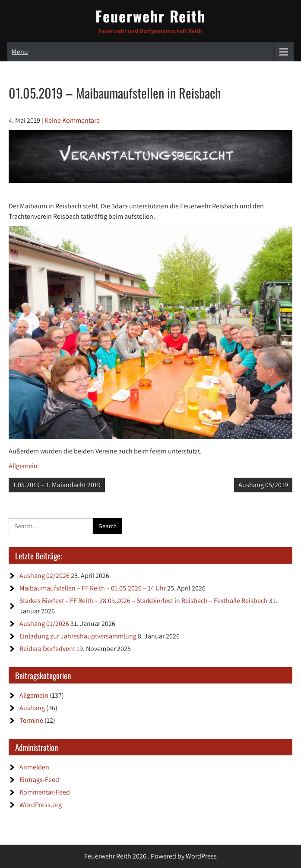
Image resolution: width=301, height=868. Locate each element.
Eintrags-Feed (39, 780)
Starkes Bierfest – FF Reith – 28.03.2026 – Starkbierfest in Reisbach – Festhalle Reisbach (144, 601)
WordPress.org (41, 805)
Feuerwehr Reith (150, 16)
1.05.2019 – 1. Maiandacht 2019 (57, 485)
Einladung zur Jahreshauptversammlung (78, 636)
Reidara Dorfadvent (47, 649)
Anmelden (34, 767)
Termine (31, 720)
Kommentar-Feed (45, 792)
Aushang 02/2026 (44, 576)
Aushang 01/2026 (44, 624)
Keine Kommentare (72, 120)
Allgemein (23, 466)
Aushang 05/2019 (263, 485)
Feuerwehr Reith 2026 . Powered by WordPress (150, 856)
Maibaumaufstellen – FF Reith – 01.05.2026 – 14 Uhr (93, 588)
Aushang (32, 708)
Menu (20, 52)
